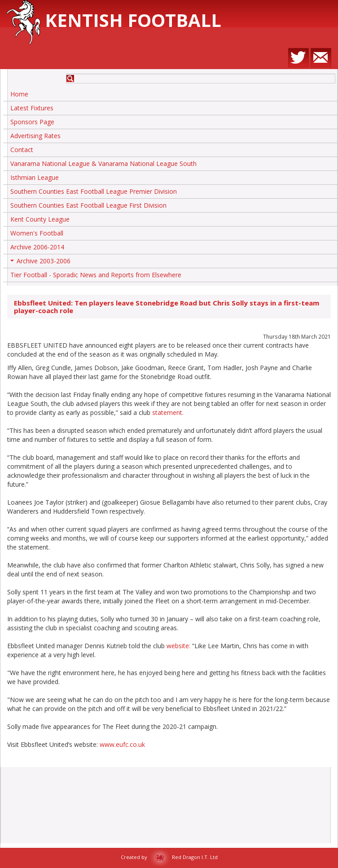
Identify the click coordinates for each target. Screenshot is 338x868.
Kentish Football (114, 20)
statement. (168, 412)
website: (178, 646)
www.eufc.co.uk (122, 744)
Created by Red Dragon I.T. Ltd (169, 857)
